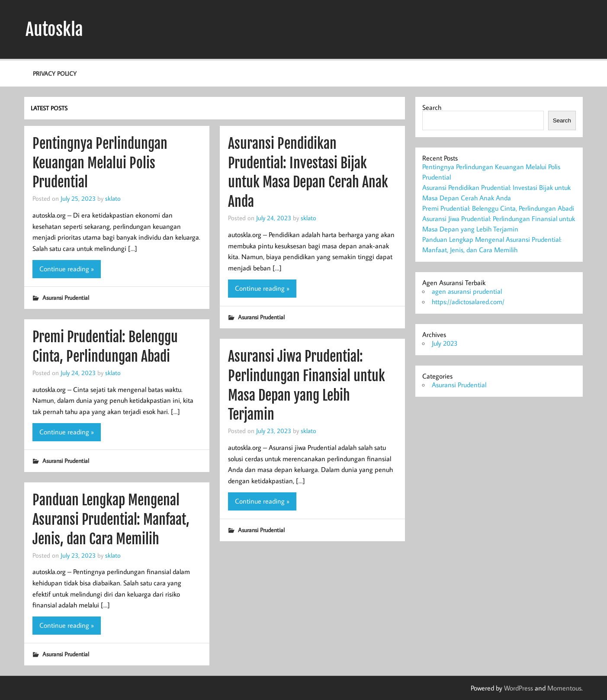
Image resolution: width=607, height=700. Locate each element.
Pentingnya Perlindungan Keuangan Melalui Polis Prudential (100, 163)
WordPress (519, 688)
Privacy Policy (55, 73)
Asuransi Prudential (66, 297)
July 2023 (445, 343)
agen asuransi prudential (467, 291)
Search (432, 107)
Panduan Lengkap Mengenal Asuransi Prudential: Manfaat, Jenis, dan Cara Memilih (111, 520)
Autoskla (54, 29)
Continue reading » (67, 269)
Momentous (564, 688)
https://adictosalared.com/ (468, 302)
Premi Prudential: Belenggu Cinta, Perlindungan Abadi (498, 208)
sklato (113, 198)
